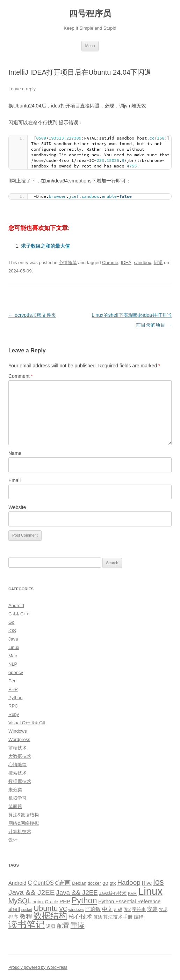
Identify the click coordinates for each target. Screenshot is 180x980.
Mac (13, 656)
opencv (16, 672)
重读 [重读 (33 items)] (78, 925)
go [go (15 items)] (105, 883)
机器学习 (17, 798)
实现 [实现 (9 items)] (163, 910)
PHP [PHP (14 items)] (65, 902)
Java (13, 639)
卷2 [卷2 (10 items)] (127, 909)
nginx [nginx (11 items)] (38, 902)
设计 (13, 840)
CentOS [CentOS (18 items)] (43, 883)
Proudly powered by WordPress (38, 967)
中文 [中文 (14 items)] (107, 909)
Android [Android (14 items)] (17, 883)
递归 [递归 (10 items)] (51, 926)
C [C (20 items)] (30, 883)
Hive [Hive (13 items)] (147, 883)
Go (11, 622)
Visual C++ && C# (27, 723)
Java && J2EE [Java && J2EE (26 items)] (77, 893)
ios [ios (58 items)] (158, 882)
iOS (12, 631)
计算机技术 (20, 832)
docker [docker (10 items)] (94, 883)
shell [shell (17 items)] (14, 909)
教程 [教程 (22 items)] (26, 917)
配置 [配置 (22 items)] (63, 926)
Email (15, 480)
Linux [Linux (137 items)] (150, 891)
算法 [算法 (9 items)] (98, 917)
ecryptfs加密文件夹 (32, 315)
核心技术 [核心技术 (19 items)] (80, 917)
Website (17, 507)
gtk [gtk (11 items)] (113, 883)
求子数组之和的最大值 (45, 246)
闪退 (158, 263)
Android (16, 605)
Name (15, 453)
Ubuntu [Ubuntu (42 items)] (46, 908)
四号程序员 (90, 13)
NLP (13, 664)
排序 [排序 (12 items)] (13, 917)
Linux (14, 647)
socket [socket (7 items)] (27, 910)
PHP (13, 689)
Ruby (14, 714)
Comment (21, 376)
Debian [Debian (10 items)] (79, 883)
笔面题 (15, 806)
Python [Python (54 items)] (84, 900)
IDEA (126, 263)
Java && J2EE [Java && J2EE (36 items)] (32, 892)
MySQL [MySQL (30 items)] (20, 901)
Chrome (110, 263)
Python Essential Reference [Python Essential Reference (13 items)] (129, 902)
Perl (12, 681)
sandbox (142, 263)
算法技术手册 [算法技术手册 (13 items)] (118, 917)
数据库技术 (20, 781)
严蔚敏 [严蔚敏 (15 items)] (93, 909)
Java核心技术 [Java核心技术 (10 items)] (113, 893)
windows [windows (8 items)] (76, 910)
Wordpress (19, 739)
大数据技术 (20, 756)
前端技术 (17, 748)
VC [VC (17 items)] (63, 909)
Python (15, 698)
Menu (90, 46)
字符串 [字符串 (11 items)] (139, 909)
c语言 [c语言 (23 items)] (63, 883)
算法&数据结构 (24, 815)
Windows (18, 731)
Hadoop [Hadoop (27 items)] (129, 882)
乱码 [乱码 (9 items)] (118, 910)
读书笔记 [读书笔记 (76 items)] (27, 925)
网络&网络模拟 (24, 823)
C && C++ (19, 614)
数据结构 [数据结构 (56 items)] (50, 916)
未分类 (15, 790)
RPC (13, 706)
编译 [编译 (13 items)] (139, 917)
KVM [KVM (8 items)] (132, 893)
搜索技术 (17, 773)
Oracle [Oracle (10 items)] (52, 902)
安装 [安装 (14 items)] (152, 909)
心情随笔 (68, 263)
